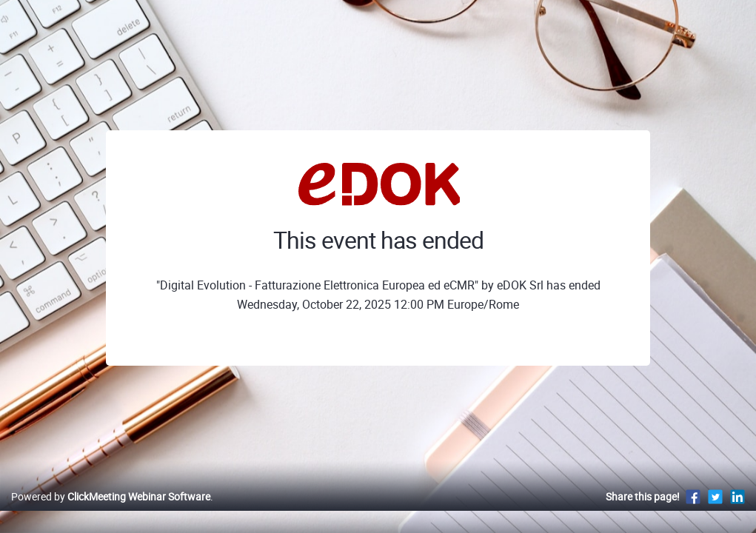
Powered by (111, 512)
